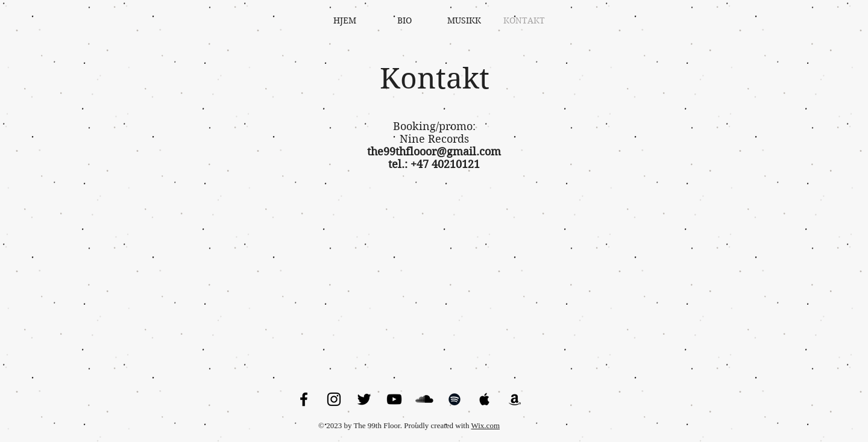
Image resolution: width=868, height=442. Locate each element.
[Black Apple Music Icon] (485, 399)
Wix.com (486, 425)
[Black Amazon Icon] (515, 399)
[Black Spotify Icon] (454, 399)
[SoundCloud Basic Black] (424, 399)
